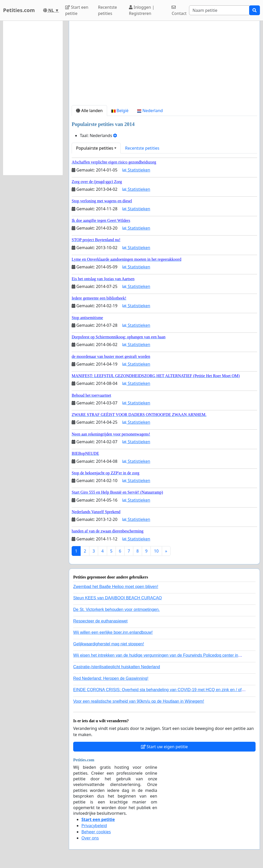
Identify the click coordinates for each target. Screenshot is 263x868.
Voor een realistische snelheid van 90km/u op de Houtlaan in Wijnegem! (139, 701)
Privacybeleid (94, 826)
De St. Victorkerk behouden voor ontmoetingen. (116, 609)
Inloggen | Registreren (142, 10)
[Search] (219, 10)
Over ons (90, 838)
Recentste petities (107, 10)
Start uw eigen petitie (165, 747)
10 (156, 551)
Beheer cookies (96, 832)
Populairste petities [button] (95, 148)
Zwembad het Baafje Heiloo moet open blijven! (116, 587)
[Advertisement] (164, 65)
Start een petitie (77, 10)
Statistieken (136, 170)
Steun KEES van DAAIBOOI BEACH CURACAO (118, 598)
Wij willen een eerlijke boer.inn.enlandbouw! (113, 632)
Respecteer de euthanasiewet (100, 621)
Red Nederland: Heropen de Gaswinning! (111, 678)
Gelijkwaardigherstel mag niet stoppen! (109, 644)
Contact (179, 11)
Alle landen (89, 111)
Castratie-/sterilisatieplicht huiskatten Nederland (117, 667)
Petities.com (19, 10)
